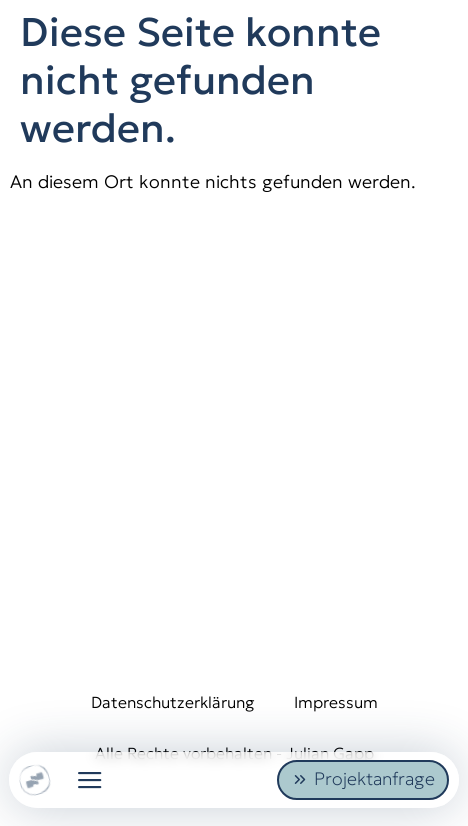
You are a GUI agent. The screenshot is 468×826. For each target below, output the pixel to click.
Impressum (336, 702)
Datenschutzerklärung (172, 702)
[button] (90, 780)
